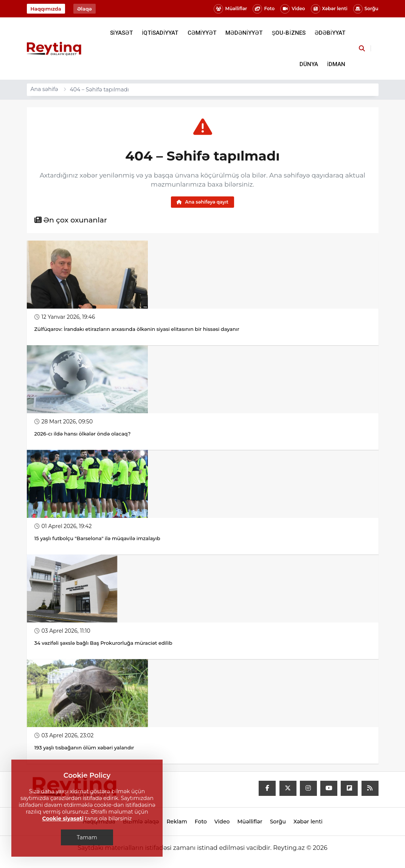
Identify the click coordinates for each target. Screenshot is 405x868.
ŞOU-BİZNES (288, 33)
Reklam (177, 822)
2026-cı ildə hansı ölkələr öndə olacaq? (83, 434)
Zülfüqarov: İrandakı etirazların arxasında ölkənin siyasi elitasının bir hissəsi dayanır (137, 329)
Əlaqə (85, 9)
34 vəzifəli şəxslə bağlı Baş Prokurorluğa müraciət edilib (103, 643)
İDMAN (336, 64)
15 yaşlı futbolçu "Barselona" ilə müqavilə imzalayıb (97, 538)
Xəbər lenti (329, 9)
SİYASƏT (121, 33)
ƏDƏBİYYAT (330, 33)
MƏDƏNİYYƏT (244, 33)
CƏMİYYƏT (202, 33)
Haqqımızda (46, 9)
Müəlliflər (230, 9)
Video (292, 9)
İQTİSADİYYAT (160, 33)
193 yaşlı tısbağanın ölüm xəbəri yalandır (84, 748)
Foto (264, 9)
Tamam (87, 837)
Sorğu (366, 9)
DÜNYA (309, 64)
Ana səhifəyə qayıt (202, 202)
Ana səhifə (44, 89)
